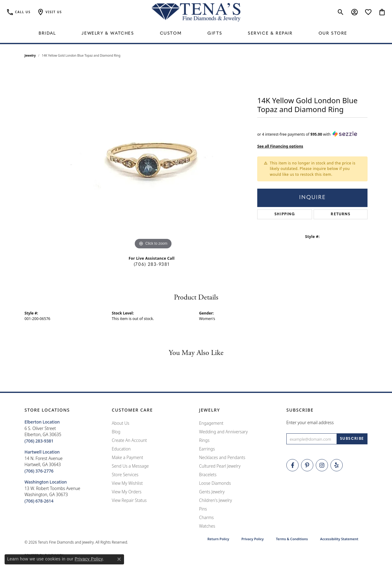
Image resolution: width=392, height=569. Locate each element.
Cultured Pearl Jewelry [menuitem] (220, 466)
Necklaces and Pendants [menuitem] (222, 457)
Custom (171, 34)
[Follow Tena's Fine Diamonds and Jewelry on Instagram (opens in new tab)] (322, 465)
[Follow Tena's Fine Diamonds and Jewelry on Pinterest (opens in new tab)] (307, 465)
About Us (121, 423)
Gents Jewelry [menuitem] (212, 492)
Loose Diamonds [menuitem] (215, 483)
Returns (340, 214)
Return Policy (218, 539)
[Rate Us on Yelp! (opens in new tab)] (337, 465)
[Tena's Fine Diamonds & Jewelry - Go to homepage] (196, 12)
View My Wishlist (127, 483)
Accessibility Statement (339, 539)
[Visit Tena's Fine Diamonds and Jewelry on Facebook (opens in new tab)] (292, 465)
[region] (153, 159)
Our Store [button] (333, 34)
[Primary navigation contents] (196, 34)
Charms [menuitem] (206, 517)
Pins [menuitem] (203, 509)
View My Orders (127, 492)
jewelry (30, 55)
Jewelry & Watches (108, 34)
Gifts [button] (215, 34)
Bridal (47, 34)
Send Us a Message (130, 466)
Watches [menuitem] (207, 526)
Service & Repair (270, 34)
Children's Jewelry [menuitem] (215, 500)
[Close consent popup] (119, 559)
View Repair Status (129, 500)
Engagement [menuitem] (211, 423)
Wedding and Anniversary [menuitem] (223, 432)
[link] (18, 12)
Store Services (125, 475)
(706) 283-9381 (152, 265)
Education (121, 449)
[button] (49, 12)
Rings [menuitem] (204, 440)
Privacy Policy (253, 539)
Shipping (285, 214)
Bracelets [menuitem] (208, 475)
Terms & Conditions (292, 539)
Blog (116, 432)
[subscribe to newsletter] (352, 439)
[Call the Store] (39, 441)
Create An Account (129, 440)
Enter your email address (310, 422)
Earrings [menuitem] (207, 449)
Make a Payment (127, 457)
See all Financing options (280, 146)
